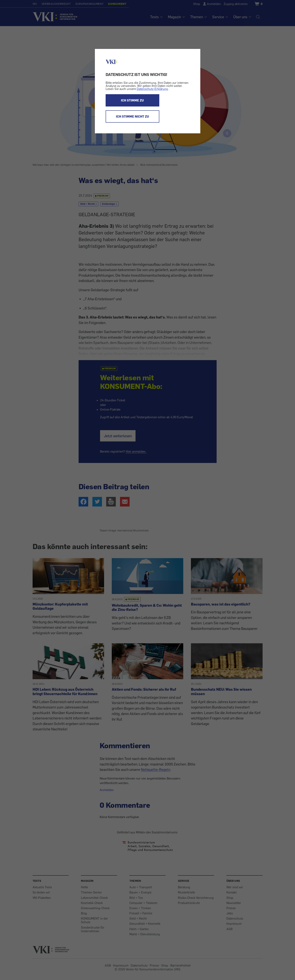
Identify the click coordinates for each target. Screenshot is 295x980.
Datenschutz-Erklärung (152, 89)
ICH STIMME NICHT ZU (132, 116)
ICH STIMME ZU (132, 100)
